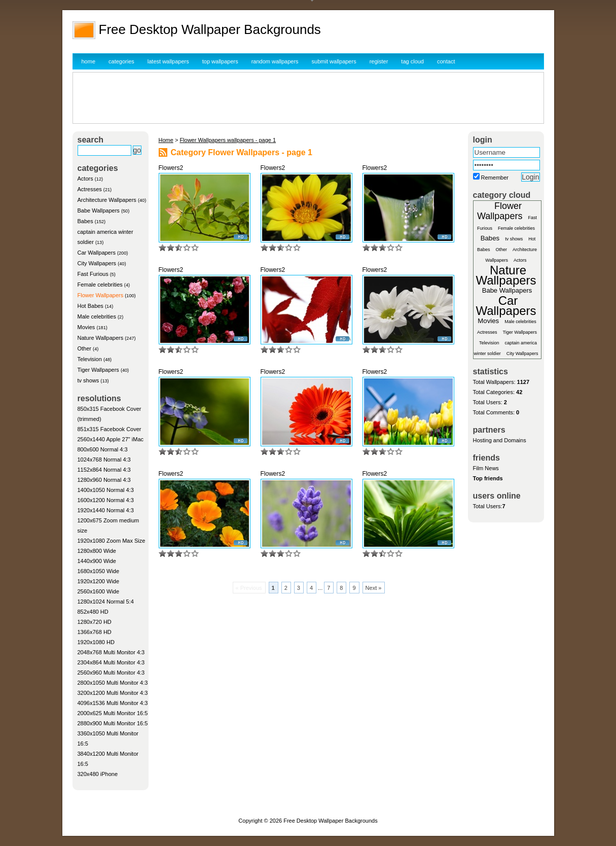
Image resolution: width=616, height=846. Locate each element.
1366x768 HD (95, 632)
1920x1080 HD (96, 642)
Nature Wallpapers (101, 338)
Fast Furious (93, 274)
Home (166, 140)
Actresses (90, 189)
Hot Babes (90, 306)
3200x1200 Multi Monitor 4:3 (113, 693)
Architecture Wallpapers (107, 200)
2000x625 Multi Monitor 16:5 (113, 713)
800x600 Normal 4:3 (103, 449)
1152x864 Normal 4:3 (104, 470)
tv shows (88, 380)
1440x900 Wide (97, 561)
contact (446, 61)
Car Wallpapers (97, 253)
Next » (374, 588)
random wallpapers (275, 61)
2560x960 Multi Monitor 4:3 (111, 673)
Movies (86, 327)
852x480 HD (93, 612)
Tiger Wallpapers (98, 370)
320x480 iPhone (98, 774)
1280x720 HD (95, 622)
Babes (85, 221)
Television (90, 359)
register (379, 61)
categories (121, 61)
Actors (85, 179)
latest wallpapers (168, 61)
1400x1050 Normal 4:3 (106, 490)
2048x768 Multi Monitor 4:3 (111, 652)
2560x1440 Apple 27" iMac (111, 439)
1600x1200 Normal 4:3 (106, 500)
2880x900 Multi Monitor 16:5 (113, 723)
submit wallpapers (334, 61)
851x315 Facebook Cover (110, 429)
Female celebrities (100, 285)
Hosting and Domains (500, 440)
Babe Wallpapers (99, 210)
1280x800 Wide (97, 551)
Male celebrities (97, 316)
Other (85, 348)
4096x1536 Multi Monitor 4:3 (113, 703)
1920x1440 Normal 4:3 (106, 510)
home (89, 61)
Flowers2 (171, 168)
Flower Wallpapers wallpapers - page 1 (228, 140)
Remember (495, 178)
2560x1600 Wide (99, 591)
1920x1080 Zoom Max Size (112, 541)
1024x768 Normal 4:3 (104, 460)
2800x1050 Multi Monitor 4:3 (113, 683)
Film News (486, 468)
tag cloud (412, 61)
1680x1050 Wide (99, 571)
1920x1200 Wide (99, 581)
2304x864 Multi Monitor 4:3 (111, 662)
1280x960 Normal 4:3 (104, 480)
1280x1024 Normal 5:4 (106, 602)
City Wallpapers (97, 263)
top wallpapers (220, 61)
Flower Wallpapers (101, 295)
